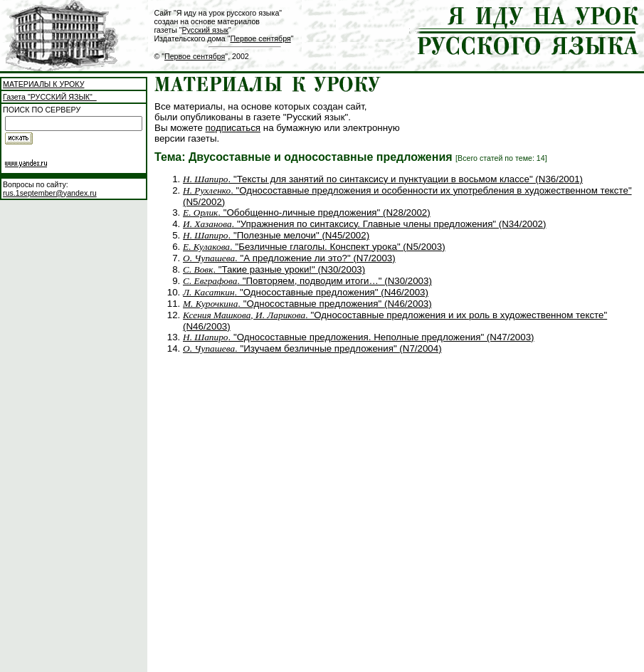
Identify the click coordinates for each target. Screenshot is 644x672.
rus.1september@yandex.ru (50, 193)
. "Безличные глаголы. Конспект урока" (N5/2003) (314, 247)
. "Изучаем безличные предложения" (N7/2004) (312, 348)
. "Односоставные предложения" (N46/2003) (306, 292)
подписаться (233, 128)
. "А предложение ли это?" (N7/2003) (289, 258)
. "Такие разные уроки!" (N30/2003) (274, 269)
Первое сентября (260, 38)
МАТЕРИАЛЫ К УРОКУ (43, 84)
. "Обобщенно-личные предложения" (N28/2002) (307, 212)
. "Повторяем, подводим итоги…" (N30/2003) (307, 281)
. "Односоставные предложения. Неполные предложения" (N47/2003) (359, 337)
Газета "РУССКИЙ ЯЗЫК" (50, 97)
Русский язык (205, 30)
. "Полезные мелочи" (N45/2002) (276, 235)
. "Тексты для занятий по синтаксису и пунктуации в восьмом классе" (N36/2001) (383, 179)
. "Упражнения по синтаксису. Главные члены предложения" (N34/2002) (364, 224)
